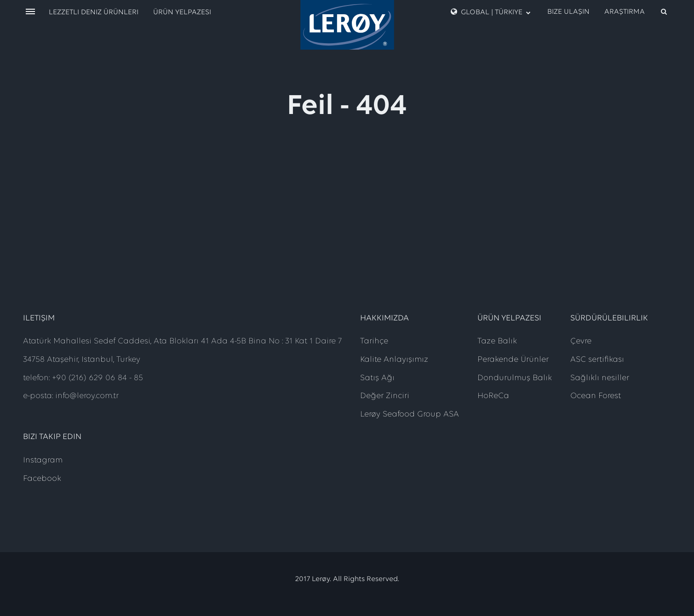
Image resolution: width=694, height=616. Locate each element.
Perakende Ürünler (513, 360)
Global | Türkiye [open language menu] (491, 12)
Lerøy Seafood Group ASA (410, 414)
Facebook (42, 479)
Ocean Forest (596, 396)
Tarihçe (374, 341)
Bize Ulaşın (568, 12)
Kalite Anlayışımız (394, 360)
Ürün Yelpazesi (182, 12)
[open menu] (30, 12)
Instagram (43, 460)
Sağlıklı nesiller (600, 378)
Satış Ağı (377, 378)
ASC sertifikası (597, 360)
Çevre (581, 341)
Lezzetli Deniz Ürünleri (94, 12)
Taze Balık (497, 341)
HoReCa (493, 396)
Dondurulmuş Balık (515, 378)
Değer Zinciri (385, 396)
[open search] (636, 12)
